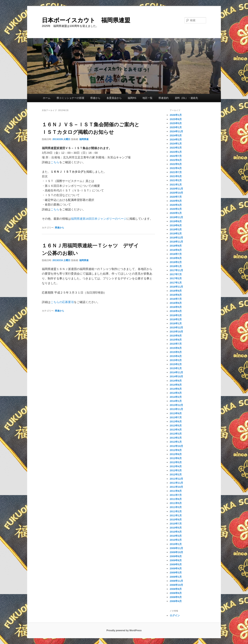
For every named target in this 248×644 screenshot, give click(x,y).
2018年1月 (176, 266)
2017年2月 (176, 278)
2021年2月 (176, 180)
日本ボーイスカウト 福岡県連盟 (86, 20)
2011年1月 (176, 515)
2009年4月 (176, 568)
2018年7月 (176, 254)
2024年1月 (176, 144)
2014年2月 (176, 397)
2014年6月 (176, 389)
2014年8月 (176, 385)
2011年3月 (176, 507)
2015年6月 (176, 348)
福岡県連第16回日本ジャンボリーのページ (99, 219)
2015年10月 (176, 332)
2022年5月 (176, 164)
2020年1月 (176, 213)
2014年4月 (176, 393)
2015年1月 (176, 368)
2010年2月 (176, 540)
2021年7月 (176, 172)
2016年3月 (176, 315)
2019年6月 (176, 225)
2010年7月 (176, 524)
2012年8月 (176, 454)
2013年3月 (176, 434)
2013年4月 (176, 430)
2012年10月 (176, 446)
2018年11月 (176, 242)
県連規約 (164, 98)
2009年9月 (176, 556)
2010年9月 (176, 520)
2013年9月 (176, 413)
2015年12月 (176, 328)
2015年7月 (176, 344)
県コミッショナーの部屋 (70, 98)
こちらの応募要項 (62, 302)
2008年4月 (176, 601)
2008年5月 (176, 597)
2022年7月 (176, 156)
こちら (55, 162)
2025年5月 (176, 123)
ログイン (175, 615)
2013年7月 (176, 417)
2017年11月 (176, 270)
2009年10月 (176, 552)
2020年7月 (176, 197)
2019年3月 (176, 229)
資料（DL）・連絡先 (186, 98)
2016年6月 (176, 303)
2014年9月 (176, 381)
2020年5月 (176, 201)
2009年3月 (176, 573)
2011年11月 (176, 483)
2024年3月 (176, 135)
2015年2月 (176, 364)
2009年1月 (176, 577)
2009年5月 (176, 564)
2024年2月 (176, 140)
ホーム (47, 98)
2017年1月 (176, 283)
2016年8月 (176, 295)
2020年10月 (176, 193)
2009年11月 (176, 548)
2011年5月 (176, 503)
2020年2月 (176, 209)
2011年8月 (176, 491)
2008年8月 (176, 589)
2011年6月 (176, 499)
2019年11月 (176, 217)
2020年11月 (176, 189)
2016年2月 (176, 319)
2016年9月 (176, 291)
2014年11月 (176, 372)
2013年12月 (176, 405)
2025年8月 (176, 119)
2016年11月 (176, 287)
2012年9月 (176, 450)
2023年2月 (176, 148)
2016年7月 (176, 299)
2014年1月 (176, 401)
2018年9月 (176, 246)
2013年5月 (176, 426)
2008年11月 (176, 581)
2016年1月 (176, 323)
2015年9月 (176, 336)
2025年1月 (176, 127)
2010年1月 (176, 544)
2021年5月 (176, 176)
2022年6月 (176, 160)
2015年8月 (176, 340)
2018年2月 (176, 262)
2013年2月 (176, 438)
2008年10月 (176, 585)
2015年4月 (176, 356)
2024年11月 (176, 131)
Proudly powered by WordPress (124, 630)
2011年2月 (176, 511)
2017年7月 (176, 274)
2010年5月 (176, 528)
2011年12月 (176, 479)
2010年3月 (176, 536)
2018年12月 (176, 238)
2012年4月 (176, 466)
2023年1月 (176, 152)
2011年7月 (176, 495)
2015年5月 (176, 352)
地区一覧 (147, 98)
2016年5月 (176, 307)
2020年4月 (176, 205)
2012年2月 (176, 474)
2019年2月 (176, 234)
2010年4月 (176, 532)
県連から (95, 98)
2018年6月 (176, 258)
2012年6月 (176, 458)
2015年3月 (176, 360)
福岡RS (132, 98)
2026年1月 (176, 115)
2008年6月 (176, 593)
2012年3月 (176, 470)
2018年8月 (176, 250)
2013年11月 (176, 409)
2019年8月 (176, 221)
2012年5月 (176, 462)
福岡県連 (84, 139)
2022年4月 (176, 168)
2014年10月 (176, 376)
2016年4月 (176, 311)
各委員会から (114, 98)
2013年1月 (176, 442)
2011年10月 (176, 487)
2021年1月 (176, 185)
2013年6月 (176, 422)
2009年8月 (176, 560)
